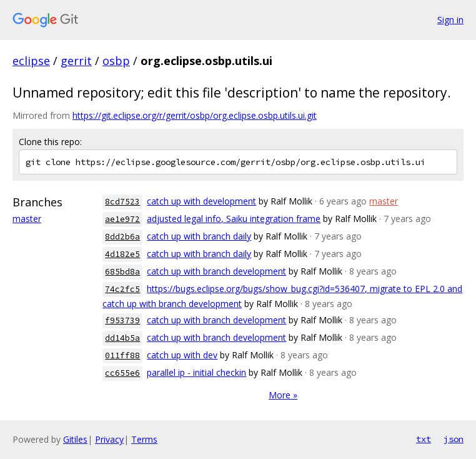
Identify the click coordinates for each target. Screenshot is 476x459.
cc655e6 (122, 373)
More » (283, 395)
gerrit (76, 61)
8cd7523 (122, 202)
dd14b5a (122, 338)
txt (424, 439)
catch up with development (201, 201)
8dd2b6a (122, 237)
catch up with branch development (216, 271)
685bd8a (122, 272)
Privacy (109, 439)
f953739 (122, 320)
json (454, 439)
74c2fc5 (122, 289)
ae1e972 (122, 219)
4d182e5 (122, 254)
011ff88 (122, 356)
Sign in (450, 20)
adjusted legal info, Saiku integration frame (234, 219)
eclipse (31, 61)
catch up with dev (182, 355)
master (27, 219)
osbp (116, 61)
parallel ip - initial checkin (196, 372)
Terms (144, 439)
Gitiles (75, 439)
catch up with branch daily (199, 236)
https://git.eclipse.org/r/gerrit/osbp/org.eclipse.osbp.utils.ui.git (195, 115)
